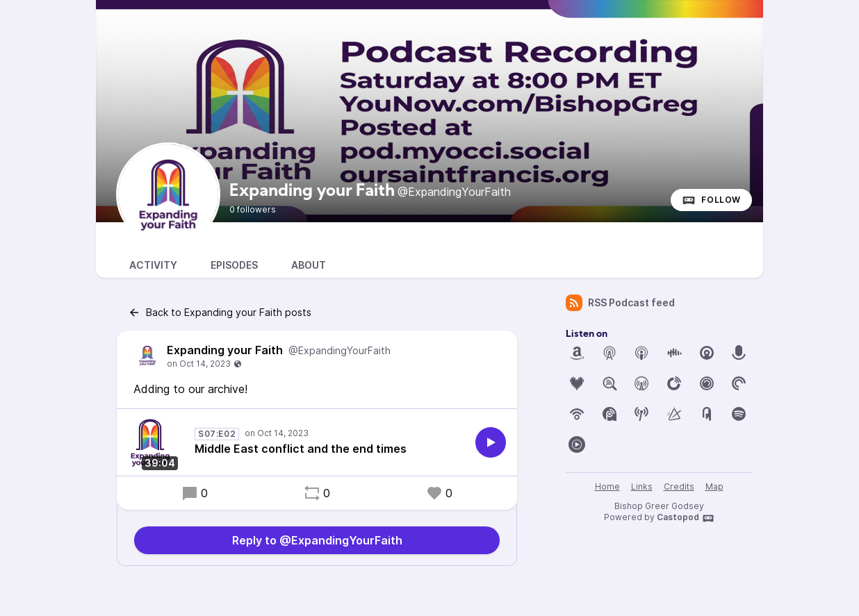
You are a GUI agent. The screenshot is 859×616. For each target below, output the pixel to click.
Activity (153, 265)
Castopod (686, 518)
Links (642, 486)
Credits (679, 486)
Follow (711, 200)
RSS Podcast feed (620, 303)
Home (607, 486)
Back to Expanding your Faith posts (220, 313)
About (309, 265)
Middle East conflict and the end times (301, 449)
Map (714, 486)
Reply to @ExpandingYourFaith (317, 540)
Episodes (234, 265)
